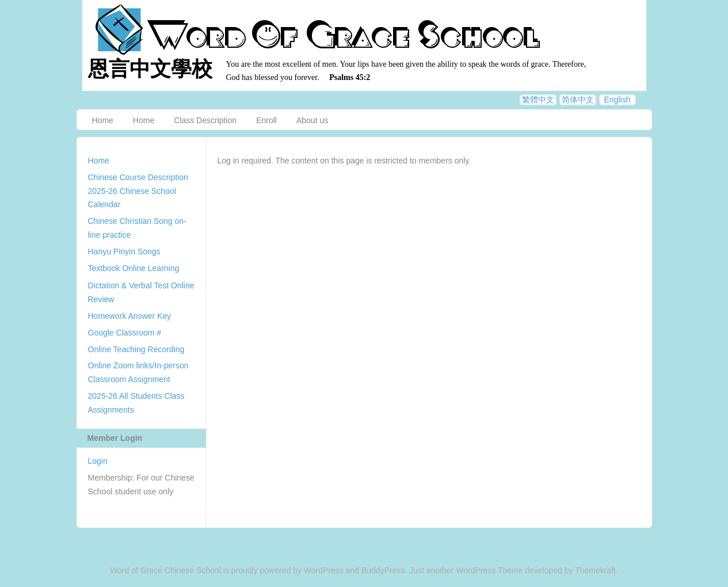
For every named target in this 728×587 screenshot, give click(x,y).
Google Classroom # (125, 333)
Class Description (205, 120)
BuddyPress (383, 570)
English (618, 100)
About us (312, 120)
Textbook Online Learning (134, 268)
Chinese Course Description (138, 177)
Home (103, 120)
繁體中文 (538, 100)
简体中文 (578, 100)
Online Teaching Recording (136, 349)
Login (98, 461)
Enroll (266, 120)
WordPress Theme (489, 570)
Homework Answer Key (130, 316)
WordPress (324, 570)
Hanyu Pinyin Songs (124, 251)
